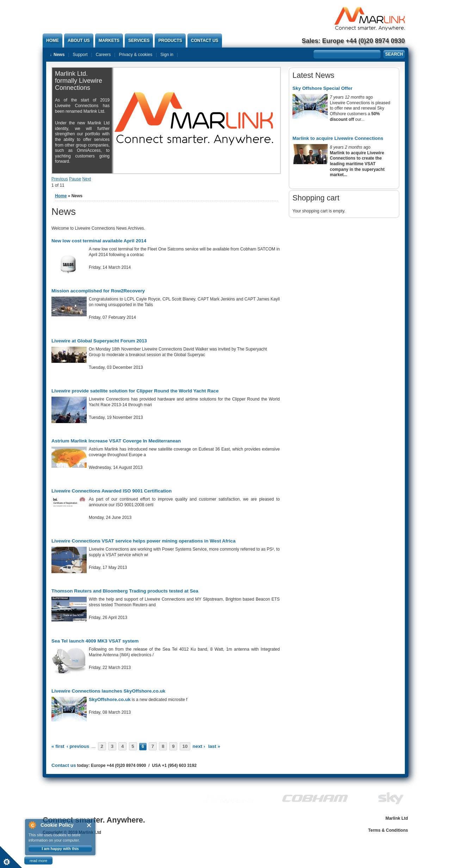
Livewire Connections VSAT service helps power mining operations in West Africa (143, 541)
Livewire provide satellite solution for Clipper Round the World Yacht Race (135, 391)
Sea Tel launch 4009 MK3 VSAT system (95, 641)
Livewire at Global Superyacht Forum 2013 (99, 341)
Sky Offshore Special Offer (322, 88)
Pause (75, 179)
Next (87, 179)
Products (170, 41)
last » (214, 746)
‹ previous (78, 746)
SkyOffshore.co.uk (110, 699)
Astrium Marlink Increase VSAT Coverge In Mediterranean (116, 441)
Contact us (205, 41)
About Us (79, 41)
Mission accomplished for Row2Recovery (98, 291)
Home (52, 41)
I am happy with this (60, 849)
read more (38, 861)
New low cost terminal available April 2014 (99, 241)
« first (58, 746)
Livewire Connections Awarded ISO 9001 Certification (112, 491)
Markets (109, 41)
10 (185, 746)
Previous (60, 179)
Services (139, 41)
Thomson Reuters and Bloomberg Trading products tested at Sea (125, 591)
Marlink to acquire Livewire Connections (338, 138)
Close (89, 825)
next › (199, 746)
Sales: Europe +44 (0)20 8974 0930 (353, 41)
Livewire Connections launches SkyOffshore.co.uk (108, 691)
